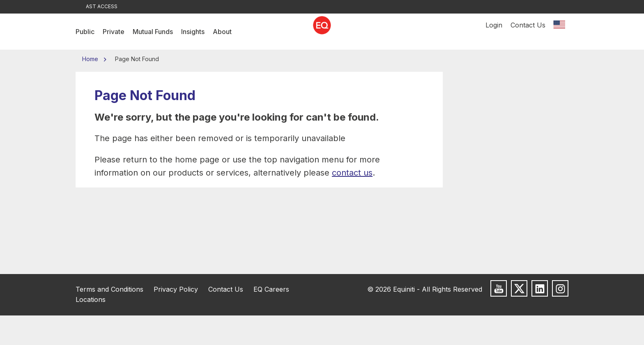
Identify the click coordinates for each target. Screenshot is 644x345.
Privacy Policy (176, 289)
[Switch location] (559, 32)
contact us (352, 173)
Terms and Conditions (109, 289)
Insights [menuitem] (193, 32)
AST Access (102, 6)
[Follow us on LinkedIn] (540, 288)
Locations (91, 299)
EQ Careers (271, 289)
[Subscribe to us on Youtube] (499, 288)
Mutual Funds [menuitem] (153, 32)
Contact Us (528, 32)
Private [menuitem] (114, 32)
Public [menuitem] (85, 32)
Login (494, 32)
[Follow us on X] (519, 288)
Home (91, 59)
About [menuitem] (222, 32)
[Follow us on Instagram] (560, 288)
